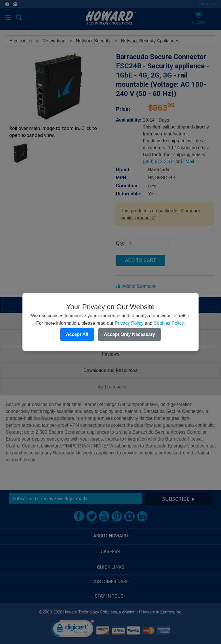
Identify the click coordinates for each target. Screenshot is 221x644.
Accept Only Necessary (129, 334)
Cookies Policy (169, 323)
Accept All (77, 334)
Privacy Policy (129, 323)
